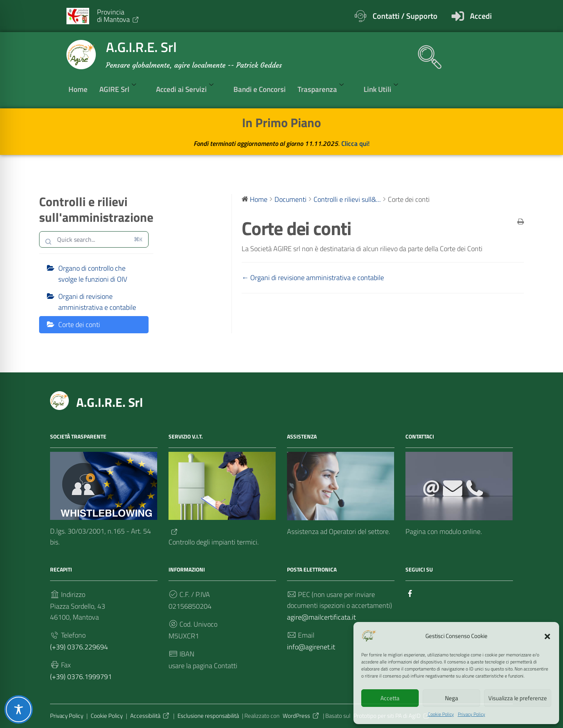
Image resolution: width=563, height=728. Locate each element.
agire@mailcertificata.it (321, 617)
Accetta (390, 698)
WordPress (301, 716)
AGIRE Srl (122, 89)
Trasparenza (325, 89)
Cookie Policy (441, 714)
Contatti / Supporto (405, 16)
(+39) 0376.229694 (79, 647)
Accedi (481, 16)
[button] (547, 636)
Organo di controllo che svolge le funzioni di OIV (93, 274)
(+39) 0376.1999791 (81, 677)
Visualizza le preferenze (518, 698)
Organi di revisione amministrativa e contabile (97, 302)
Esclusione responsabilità (208, 716)
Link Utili (385, 89)
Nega (452, 698)
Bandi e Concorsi (260, 89)
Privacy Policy (472, 714)
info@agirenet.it (311, 647)
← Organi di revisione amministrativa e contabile (313, 278)
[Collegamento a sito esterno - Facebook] (410, 592)
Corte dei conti (79, 324)
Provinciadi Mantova (118, 15)
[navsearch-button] (426, 53)
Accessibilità (150, 716)
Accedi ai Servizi (189, 89)
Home (78, 89)
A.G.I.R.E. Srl (110, 402)
